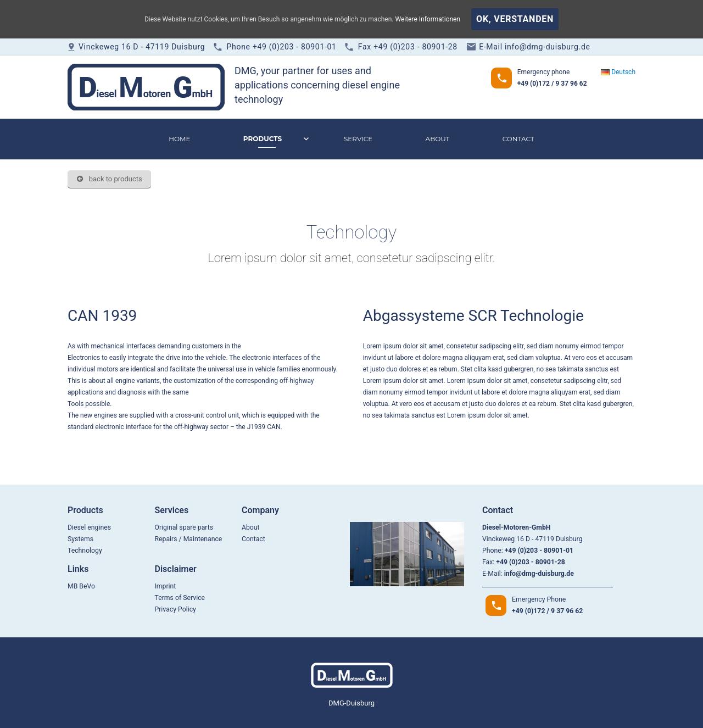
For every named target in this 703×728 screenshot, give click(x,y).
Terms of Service (180, 598)
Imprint (165, 586)
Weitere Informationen (428, 19)
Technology (85, 551)
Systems (80, 539)
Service (358, 139)
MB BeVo (81, 586)
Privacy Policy (175, 609)
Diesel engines (89, 527)
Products (263, 139)
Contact (518, 139)
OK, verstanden (515, 19)
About (438, 139)
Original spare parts (184, 527)
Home (179, 139)
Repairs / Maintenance (188, 539)
